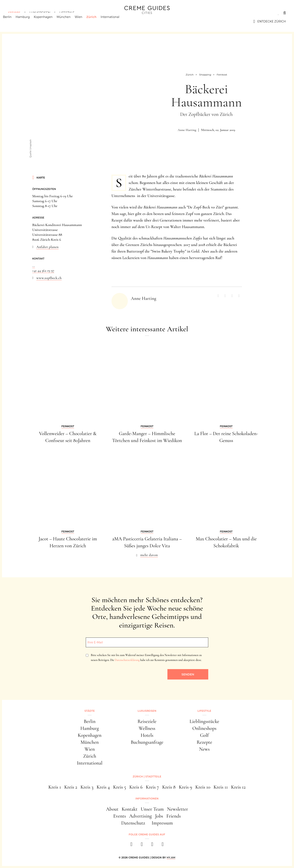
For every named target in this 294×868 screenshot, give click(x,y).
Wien (84, 21)
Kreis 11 (221, 787)
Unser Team (152, 809)
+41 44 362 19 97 (43, 270)
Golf (204, 735)
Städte (14, 13)
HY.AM (171, 857)
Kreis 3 (87, 787)
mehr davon (149, 555)
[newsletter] (163, 845)
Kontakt (130, 809)
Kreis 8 (169, 787)
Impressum (162, 823)
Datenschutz (133, 823)
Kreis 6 (136, 787)
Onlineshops (204, 728)
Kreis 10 (203, 787)
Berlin (12, 21)
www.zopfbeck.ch (49, 278)
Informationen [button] (147, 799)
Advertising (141, 816)
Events (120, 816)
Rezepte (204, 742)
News (204, 749)
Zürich (97, 21)
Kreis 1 (55, 787)
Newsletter (178, 809)
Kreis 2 (71, 787)
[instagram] (142, 845)
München (69, 21)
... (34, 266)
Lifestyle (67, 13)
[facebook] (131, 845)
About (112, 809)
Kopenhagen (48, 21)
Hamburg (28, 21)
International (115, 21)
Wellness (147, 728)
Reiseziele (147, 721)
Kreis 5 (120, 787)
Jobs (159, 816)
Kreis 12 (238, 787)
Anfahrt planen (47, 247)
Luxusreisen (40, 13)
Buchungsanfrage (147, 742)
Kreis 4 (103, 787)
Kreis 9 (185, 787)
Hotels (147, 735)
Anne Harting (187, 130)
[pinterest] (152, 845)
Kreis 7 (152, 787)
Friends (174, 816)
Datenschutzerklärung (127, 660)
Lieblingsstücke (204, 721)
